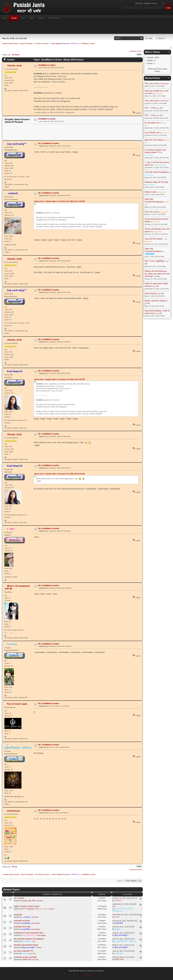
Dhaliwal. (118, 900)
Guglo (117, 917)
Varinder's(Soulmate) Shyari (26, 945)
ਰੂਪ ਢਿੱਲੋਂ (160, 108)
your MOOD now (152, 133)
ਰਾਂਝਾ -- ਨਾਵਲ (150, 108)
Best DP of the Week (154, 140)
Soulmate (18, 915)
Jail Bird (25, 953)
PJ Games (51, 909)
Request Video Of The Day (157, 182)
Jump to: (120, 881)
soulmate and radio (22, 927)
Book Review (151, 293)
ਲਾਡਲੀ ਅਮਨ (27, 959)
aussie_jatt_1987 (29, 901)
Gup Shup (35, 917)
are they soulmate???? (24, 951)
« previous (133, 51)
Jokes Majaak (35, 923)
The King (12, 644)
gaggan (118, 929)
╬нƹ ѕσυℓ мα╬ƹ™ (17, 144)
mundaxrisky (149, 155)
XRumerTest (165, 84)
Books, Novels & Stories (155, 301)
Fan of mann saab (17, 704)
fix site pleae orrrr (152, 123)
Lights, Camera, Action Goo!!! (27, 906)
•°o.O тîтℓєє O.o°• (29, 935)
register (168, 3)
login (160, 3)
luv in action (19, 898)
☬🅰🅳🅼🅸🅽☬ (150, 254)
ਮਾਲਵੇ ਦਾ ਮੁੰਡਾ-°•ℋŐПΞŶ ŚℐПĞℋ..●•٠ (123, 910)
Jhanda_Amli (14, 66)
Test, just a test (151, 83)
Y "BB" (11, 529)
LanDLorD (119, 953)
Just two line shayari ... (155, 239)
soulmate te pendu (22, 921)
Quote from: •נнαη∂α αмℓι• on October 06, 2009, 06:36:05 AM (59, 474)
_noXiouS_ (13, 193)
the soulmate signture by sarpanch (29, 939)
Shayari (39, 948)
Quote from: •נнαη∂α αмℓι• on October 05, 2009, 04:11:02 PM (59, 201)
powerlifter (26, 923)
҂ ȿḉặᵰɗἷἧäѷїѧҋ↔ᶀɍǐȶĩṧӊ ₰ (18, 746)
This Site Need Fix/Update (156, 172)
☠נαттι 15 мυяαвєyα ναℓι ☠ (17, 587)
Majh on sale (150, 192)
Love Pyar (40, 901)
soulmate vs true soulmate (25, 957)
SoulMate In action (47, 65)
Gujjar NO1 (159, 94)
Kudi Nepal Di (15, 371)
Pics (34, 941)
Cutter (158, 276)
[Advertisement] (87, 27)
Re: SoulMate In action (49, 143)
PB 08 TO (74, 44)
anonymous (14, 811)
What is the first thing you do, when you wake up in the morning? (157, 274)
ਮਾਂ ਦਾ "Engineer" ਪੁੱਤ (30, 909)
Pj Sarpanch (27, 941)
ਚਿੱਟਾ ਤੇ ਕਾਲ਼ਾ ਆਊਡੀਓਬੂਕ (155, 261)
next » (140, 51)
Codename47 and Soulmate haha (28, 933)
